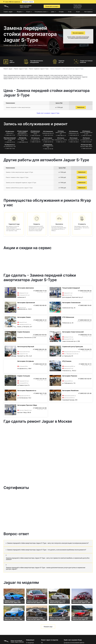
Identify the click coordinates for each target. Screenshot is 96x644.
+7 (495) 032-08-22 (22, 135)
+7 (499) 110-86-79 (35, 142)
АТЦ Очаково (61, 138)
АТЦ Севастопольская (10, 138)
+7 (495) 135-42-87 (86, 142)
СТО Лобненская (68, 317)
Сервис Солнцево (24, 376)
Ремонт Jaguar (8, 69)
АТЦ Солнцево (74, 138)
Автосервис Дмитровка (26, 288)
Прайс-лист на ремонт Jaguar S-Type (48, 113)
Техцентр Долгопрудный (71, 288)
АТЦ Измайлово (48, 144)
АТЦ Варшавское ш (10, 145)
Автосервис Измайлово (70, 391)
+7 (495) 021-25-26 (48, 149)
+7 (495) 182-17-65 (10, 148)
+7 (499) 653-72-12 (10, 142)
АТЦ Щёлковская (35, 131)
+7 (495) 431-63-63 (86, 135)
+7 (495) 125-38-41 (74, 142)
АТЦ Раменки (86, 138)
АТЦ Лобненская (74, 131)
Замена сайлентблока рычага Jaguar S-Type (19, 188)
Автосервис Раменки (70, 376)
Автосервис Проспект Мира (27, 405)
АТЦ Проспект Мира (86, 145)
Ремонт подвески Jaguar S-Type (39, 69)
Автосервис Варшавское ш (27, 391)
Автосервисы (88, 12)
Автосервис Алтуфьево (26, 361)
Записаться (81, 107)
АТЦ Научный (22, 138)
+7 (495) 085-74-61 (48, 135)
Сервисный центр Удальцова (73, 347)
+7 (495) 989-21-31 (61, 135)
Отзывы (61, 12)
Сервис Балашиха (24, 332)
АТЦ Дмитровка (10, 131)
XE (42, 643)
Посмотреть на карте (52, 6)
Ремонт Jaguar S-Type (21, 69)
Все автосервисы (78, 33)
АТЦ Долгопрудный (22, 131)
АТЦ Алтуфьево (48, 138)
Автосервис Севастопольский (73, 332)
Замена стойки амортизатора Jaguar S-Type (19, 172)
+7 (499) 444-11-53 (10, 135)
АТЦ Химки (61, 131)
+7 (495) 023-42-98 (86, 148)
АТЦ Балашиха (86, 131)
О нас (70, 12)
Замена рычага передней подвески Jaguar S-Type (21, 183)
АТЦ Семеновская (48, 131)
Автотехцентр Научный (26, 347)
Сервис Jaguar (8, 12)
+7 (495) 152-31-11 (61, 142)
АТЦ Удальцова (35, 138)
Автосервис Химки (24, 317)
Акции (78, 12)
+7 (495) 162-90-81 (35, 135)
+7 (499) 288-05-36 (22, 142)
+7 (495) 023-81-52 (48, 142)
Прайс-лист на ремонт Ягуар (73, 640)
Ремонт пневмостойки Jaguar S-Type (17, 177)
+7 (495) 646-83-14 (74, 135)
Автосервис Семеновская (71, 303)
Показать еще (48, 627)
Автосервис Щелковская (26, 303)
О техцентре (30, 643)
